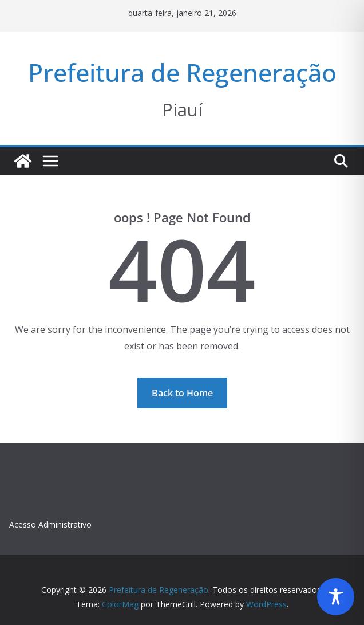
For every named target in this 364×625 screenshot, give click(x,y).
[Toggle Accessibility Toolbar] (336, 597)
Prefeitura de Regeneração (182, 72)
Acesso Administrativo (50, 524)
